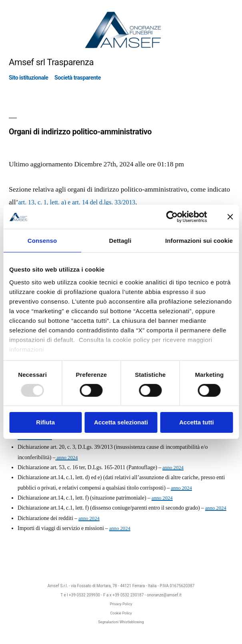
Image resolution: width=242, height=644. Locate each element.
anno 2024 (66, 458)
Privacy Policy (121, 604)
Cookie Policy (121, 613)
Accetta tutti (197, 422)
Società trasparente (78, 78)
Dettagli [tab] (120, 241)
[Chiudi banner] (230, 217)
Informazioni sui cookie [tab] (199, 241)
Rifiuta (45, 422)
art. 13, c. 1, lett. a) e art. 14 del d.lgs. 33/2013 (77, 202)
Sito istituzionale (29, 78)
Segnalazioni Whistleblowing (121, 622)
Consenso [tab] (42, 241)
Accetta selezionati (121, 422)
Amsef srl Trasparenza (51, 62)
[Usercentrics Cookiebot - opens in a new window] (172, 217)
